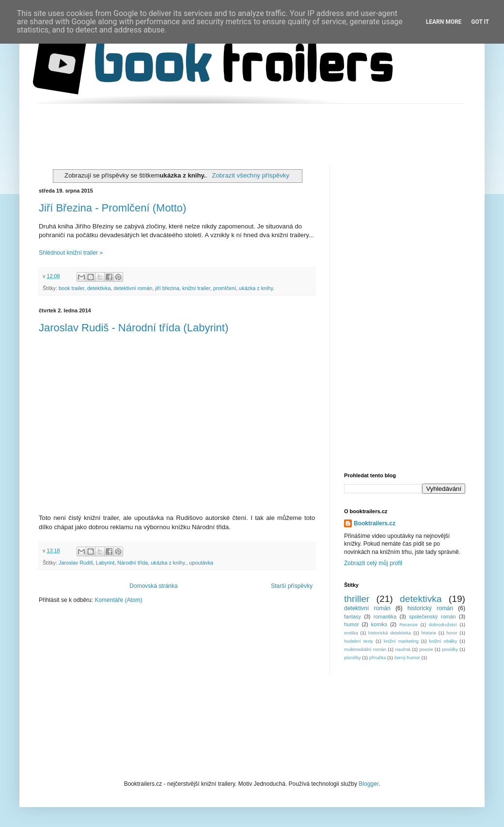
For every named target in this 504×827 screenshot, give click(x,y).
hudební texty (359, 641)
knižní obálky (443, 641)
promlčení (225, 288)
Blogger (369, 784)
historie (429, 633)
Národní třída (133, 563)
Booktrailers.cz (375, 523)
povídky (450, 649)
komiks (379, 624)
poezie (426, 649)
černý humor (407, 657)
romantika (385, 616)
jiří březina (167, 288)
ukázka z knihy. (257, 288)
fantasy (353, 616)
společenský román (432, 616)
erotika (351, 633)
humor (352, 624)
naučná (402, 649)
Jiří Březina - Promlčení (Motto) (112, 208)
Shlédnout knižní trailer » (71, 253)
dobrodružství (443, 624)
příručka (378, 657)
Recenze (409, 624)
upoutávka (201, 563)
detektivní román (133, 288)
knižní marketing (401, 641)
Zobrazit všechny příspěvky (251, 175)
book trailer (71, 288)
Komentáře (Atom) (118, 600)
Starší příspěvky (292, 586)
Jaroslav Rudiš (76, 563)
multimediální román (365, 649)
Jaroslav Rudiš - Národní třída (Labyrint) (134, 328)
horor (452, 633)
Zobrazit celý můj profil (373, 563)
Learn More (444, 22)
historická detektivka (390, 633)
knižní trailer (196, 288)
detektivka (99, 288)
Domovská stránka (153, 586)
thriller (357, 599)
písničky (353, 657)
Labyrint (105, 563)
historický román (430, 608)
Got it (480, 22)
